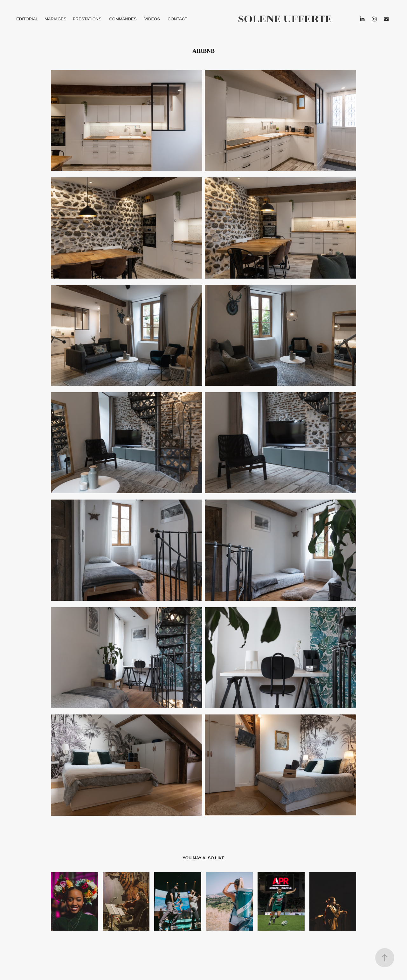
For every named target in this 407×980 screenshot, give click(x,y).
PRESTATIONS (87, 19)
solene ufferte (285, 19)
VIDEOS (152, 19)
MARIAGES (55, 19)
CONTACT (177, 19)
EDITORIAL (27, 19)
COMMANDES (123, 19)
